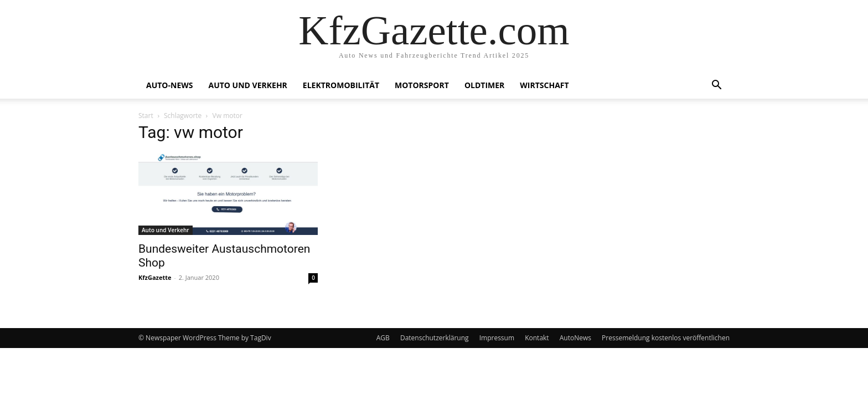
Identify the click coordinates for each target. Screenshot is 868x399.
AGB (383, 338)
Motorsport (422, 85)
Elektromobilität (341, 85)
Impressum (497, 338)
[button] (716, 86)
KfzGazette (155, 277)
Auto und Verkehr (247, 85)
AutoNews (575, 338)
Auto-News (169, 85)
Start (146, 116)
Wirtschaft (544, 85)
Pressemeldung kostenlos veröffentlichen (666, 338)
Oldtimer (484, 85)
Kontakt (537, 338)
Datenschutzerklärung (435, 338)
